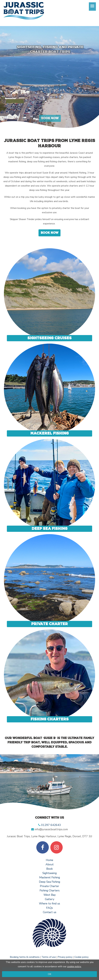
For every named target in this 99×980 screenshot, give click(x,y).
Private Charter (50, 624)
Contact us (50, 912)
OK (50, 974)
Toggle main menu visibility (93, 7)
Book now (50, 233)
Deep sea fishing (50, 529)
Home (50, 860)
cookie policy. (74, 966)
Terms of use (49, 957)
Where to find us (50, 903)
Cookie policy (81, 957)
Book (50, 869)
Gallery (50, 899)
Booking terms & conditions (25, 957)
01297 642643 (51, 825)
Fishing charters (50, 719)
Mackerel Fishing (50, 433)
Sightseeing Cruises (50, 338)
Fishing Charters (50, 890)
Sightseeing (50, 873)
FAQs (50, 908)
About (50, 864)
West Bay (50, 895)
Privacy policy (65, 957)
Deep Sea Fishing (50, 882)
